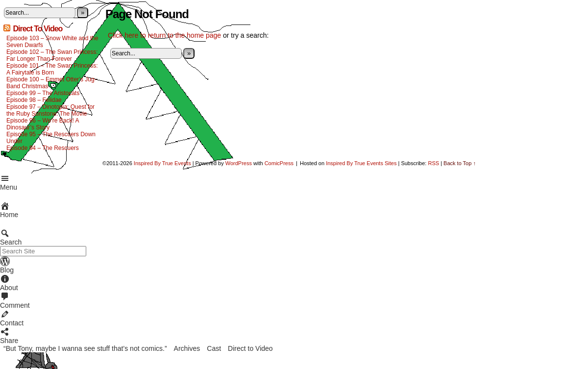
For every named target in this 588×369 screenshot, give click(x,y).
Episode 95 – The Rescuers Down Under (51, 138)
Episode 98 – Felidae (34, 100)
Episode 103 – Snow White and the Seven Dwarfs (52, 42)
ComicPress (279, 163)
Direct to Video (250, 348)
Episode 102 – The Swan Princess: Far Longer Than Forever (52, 55)
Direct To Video (37, 29)
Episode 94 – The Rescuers (43, 148)
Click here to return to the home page (164, 35)
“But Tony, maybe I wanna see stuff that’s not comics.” (85, 348)
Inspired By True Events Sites (361, 163)
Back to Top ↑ (460, 163)
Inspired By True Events (162, 163)
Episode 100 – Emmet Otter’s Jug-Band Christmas (51, 83)
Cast (214, 348)
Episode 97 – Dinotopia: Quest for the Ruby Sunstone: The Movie (50, 110)
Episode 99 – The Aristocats (43, 93)
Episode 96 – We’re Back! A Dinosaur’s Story (43, 124)
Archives (187, 348)
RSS (433, 163)
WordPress (239, 163)
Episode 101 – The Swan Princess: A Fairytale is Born (52, 69)
